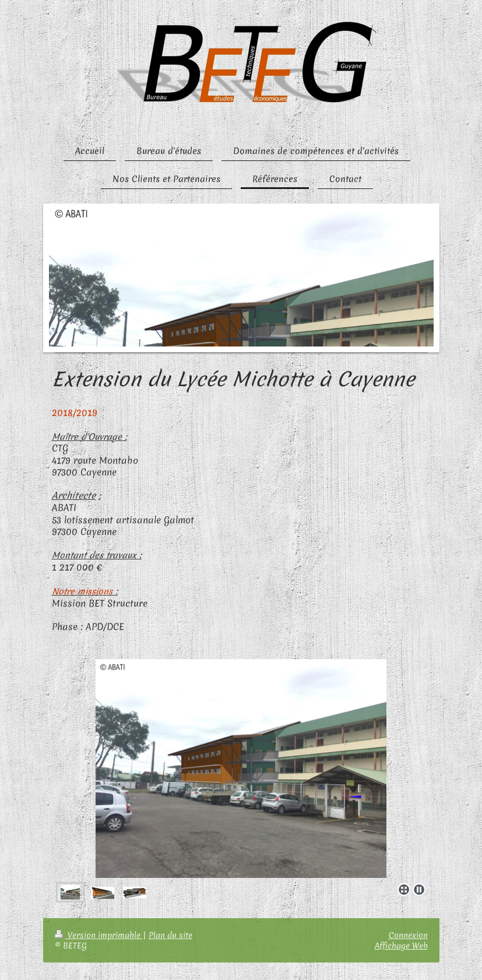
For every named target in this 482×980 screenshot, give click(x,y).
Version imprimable (99, 935)
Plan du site (170, 935)
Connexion (408, 935)
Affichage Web (401, 946)
